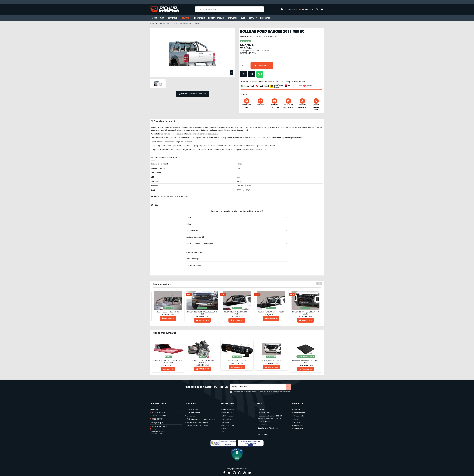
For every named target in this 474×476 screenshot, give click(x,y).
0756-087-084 (158, 419)
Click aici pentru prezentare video (193, 94)
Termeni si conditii (193, 413)
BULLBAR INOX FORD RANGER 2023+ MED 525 (202, 313)
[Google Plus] (240, 473)
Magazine (226, 422)
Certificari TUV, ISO (229, 413)
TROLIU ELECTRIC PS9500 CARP (203, 361)
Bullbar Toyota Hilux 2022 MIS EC (271, 361)
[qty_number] (243, 66)
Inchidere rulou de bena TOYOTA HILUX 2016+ (306, 362)
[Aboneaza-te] (288, 387)
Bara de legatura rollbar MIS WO (168, 312)
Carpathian (203, 362)
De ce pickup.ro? (193, 409)
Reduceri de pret (264, 422)
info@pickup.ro (158, 423)
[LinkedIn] (250, 473)
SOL (224, 432)
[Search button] (262, 9)
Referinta (155, 196)
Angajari (261, 409)
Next (321, 283)
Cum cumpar (191, 416)
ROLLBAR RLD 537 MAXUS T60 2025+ (271, 312)
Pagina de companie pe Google (198, 425)
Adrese (296, 419)
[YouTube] (245, 473)
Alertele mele (298, 429)
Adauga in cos (262, 65)
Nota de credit (299, 416)
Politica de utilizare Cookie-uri (197, 422)
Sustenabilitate (228, 419)
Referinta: (244, 36)
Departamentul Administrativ (268, 428)
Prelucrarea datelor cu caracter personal (201, 419)
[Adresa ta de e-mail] (258, 387)
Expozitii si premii (264, 413)
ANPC (224, 429)
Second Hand (263, 434)
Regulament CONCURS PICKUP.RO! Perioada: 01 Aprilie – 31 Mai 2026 (270, 417)
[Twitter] (229, 473)
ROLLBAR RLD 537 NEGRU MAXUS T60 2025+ (237, 313)
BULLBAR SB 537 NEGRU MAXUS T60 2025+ (305, 313)
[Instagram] (234, 473)
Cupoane (297, 422)
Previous (318, 283)
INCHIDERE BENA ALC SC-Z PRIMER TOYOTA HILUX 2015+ (168, 362)
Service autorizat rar (230, 409)
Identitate (297, 409)
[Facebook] (224, 473)
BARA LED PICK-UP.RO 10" (237, 361)
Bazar (260, 431)
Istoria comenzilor (300, 413)
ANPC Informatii (228, 416)
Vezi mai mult (168, 369)
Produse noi (262, 425)
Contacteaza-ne (228, 425)
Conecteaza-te (299, 425)
